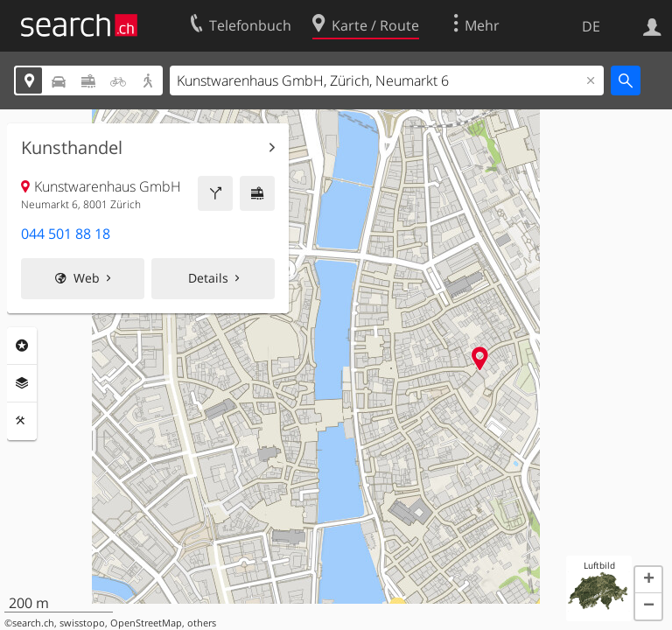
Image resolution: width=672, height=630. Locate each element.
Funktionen (22, 421)
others (202, 623)
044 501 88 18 (66, 234)
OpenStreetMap (146, 623)
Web (87, 278)
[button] (648, 580)
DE (591, 26)
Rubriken (22, 346)
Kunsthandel (72, 148)
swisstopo (82, 623)
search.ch (33, 623)
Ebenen (22, 383)
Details (208, 278)
